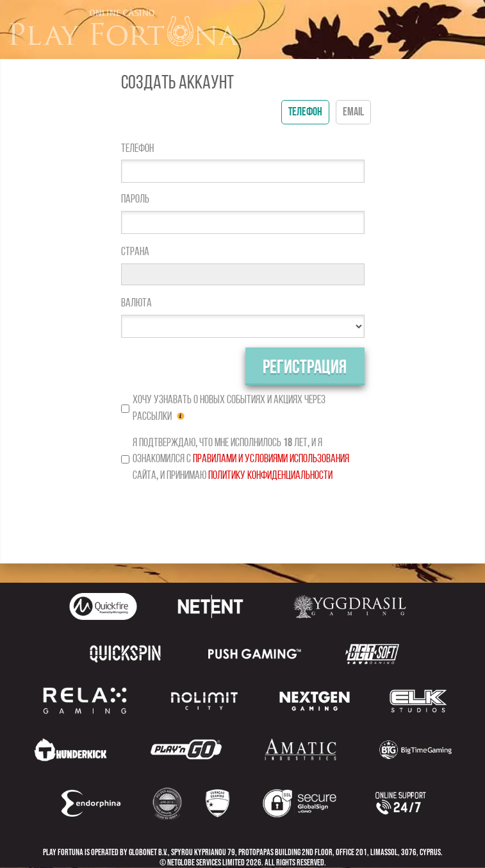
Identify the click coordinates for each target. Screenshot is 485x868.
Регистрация (305, 367)
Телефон (137, 148)
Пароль (135, 199)
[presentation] (243, 519)
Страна (135, 252)
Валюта (136, 303)
